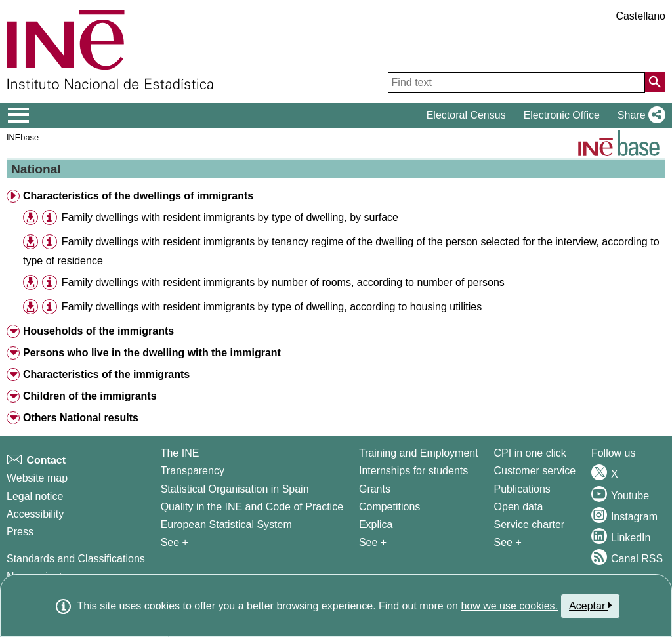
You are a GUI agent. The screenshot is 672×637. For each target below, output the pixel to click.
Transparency (193, 471)
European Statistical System (226, 524)
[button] (639, 115)
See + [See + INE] (175, 542)
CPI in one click (530, 453)
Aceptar (590, 606)
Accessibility (35, 514)
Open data (519, 507)
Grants (375, 489)
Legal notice (35, 496)
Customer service (535, 471)
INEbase (23, 137)
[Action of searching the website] (655, 82)
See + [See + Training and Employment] (373, 542)
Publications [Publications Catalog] (522, 489)
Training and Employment (419, 453)
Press (20, 532)
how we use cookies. (509, 606)
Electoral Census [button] (466, 115)
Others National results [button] (81, 418)
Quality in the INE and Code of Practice (252, 507)
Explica (376, 524)
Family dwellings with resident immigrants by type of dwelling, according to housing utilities (272, 307)
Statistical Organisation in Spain (235, 489)
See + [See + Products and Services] (508, 542)
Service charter (530, 524)
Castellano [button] (640, 16)
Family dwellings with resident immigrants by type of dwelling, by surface (230, 217)
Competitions (389, 507)
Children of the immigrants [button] (90, 396)
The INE (180, 453)
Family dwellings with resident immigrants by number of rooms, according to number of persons (283, 282)
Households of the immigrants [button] (98, 331)
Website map (37, 478)
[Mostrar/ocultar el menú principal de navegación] (19, 115)
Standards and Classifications (76, 559)
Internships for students (413, 471)
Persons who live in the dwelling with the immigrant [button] (152, 353)
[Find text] (516, 83)
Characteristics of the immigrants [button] (106, 374)
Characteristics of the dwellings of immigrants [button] (138, 196)
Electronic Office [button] (562, 115)
